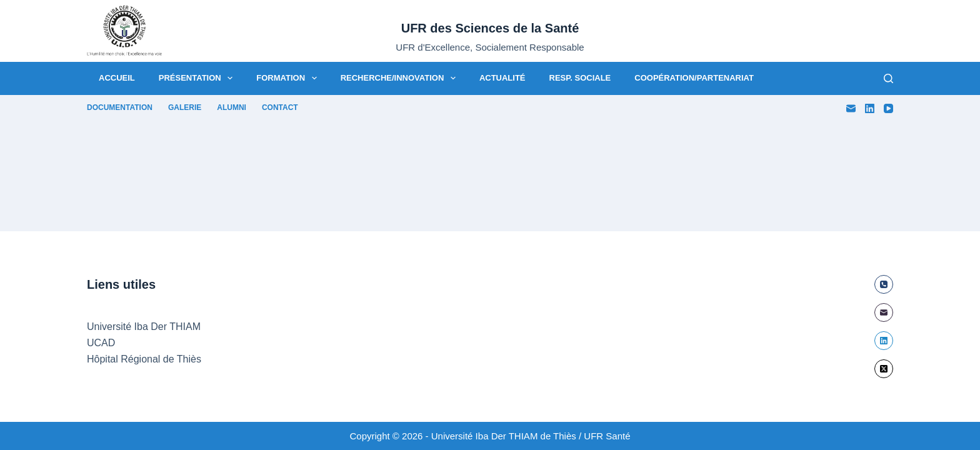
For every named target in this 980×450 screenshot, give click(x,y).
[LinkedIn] (870, 108)
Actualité (502, 78)
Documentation (120, 107)
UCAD (101, 343)
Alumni (232, 107)
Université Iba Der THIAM (144, 327)
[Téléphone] (884, 284)
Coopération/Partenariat (694, 78)
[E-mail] (851, 108)
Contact (280, 107)
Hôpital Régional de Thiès (144, 359)
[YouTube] (888, 108)
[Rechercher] (888, 78)
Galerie (185, 107)
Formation (289, 78)
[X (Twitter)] (884, 369)
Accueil (117, 78)
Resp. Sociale (580, 78)
